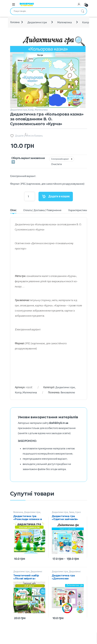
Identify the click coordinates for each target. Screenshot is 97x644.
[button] (80, 63)
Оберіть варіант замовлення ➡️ (28, 160)
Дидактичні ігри (37, 22)
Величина (18, 512)
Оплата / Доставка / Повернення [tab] (42, 210)
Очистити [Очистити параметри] (56, 164)
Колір (85, 22)
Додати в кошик (59, 196)
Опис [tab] (13, 210)
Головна (15, 22)
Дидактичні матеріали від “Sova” (66, 573)
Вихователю (68, 392)
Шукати (83, 11)
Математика (64, 22)
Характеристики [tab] (78, 210)
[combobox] (44, 11)
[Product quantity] (30, 196)
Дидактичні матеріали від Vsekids (28, 573)
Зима (72, 512)
